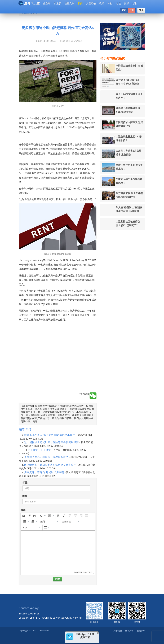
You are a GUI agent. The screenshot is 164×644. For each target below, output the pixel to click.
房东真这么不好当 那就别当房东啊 (44, 472)
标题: (25, 483)
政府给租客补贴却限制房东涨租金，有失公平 (50, 465)
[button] (24, 516)
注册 (132, 10)
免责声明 (141, 631)
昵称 (25, 496)
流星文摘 (69, 3)
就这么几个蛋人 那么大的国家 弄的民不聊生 (50, 435)
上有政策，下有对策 (39, 450)
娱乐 (127, 3)
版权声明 (129, 631)
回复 (58, 579)
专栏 (110, 3)
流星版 (57, 3)
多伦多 (59, 51)
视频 (102, 3)
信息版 (47, 3)
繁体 (141, 10)
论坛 (118, 3)
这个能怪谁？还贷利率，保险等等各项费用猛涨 (52, 442)
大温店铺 (91, 3)
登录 (124, 10)
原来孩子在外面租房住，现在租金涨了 (46, 457)
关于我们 (118, 631)
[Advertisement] (58, 361)
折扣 (135, 3)
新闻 (80, 3)
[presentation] (24, 516)
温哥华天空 (29, 3)
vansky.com (44, 631)
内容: (23, 510)
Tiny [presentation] (90, 572)
